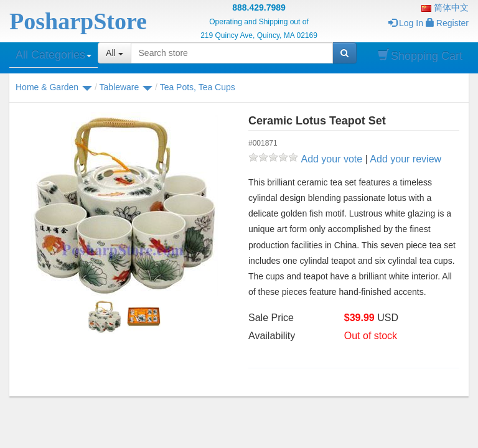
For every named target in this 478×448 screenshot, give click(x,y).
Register (447, 23)
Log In (406, 23)
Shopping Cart (420, 56)
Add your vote (331, 159)
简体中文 (445, 7)
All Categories (54, 55)
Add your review (405, 159)
